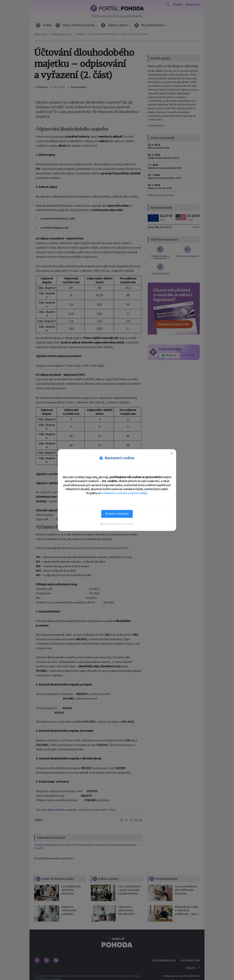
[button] (117, 524)
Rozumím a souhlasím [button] (117, 514)
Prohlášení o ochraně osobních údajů (124, 493)
